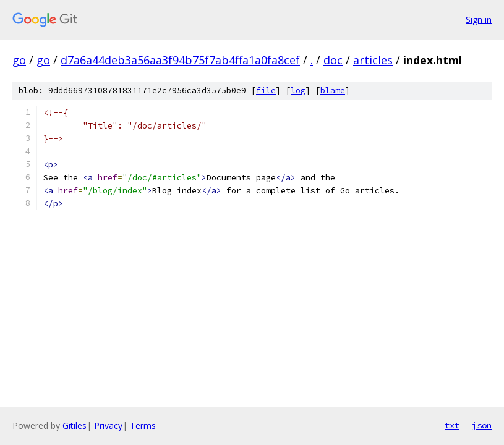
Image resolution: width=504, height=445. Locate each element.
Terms (143, 426)
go (19, 60)
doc (333, 60)
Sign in (479, 19)
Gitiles (75, 426)
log (298, 91)
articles (373, 60)
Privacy (108, 426)
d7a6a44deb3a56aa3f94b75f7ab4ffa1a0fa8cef (180, 60)
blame (333, 91)
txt (452, 425)
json (482, 425)
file (266, 91)
